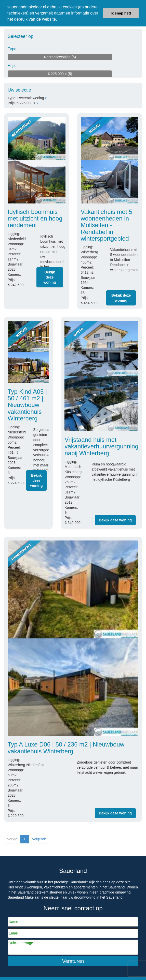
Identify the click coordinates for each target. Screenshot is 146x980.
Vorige (12, 839)
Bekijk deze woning (50, 277)
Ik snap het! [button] (121, 13)
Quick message (73, 947)
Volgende (39, 839)
